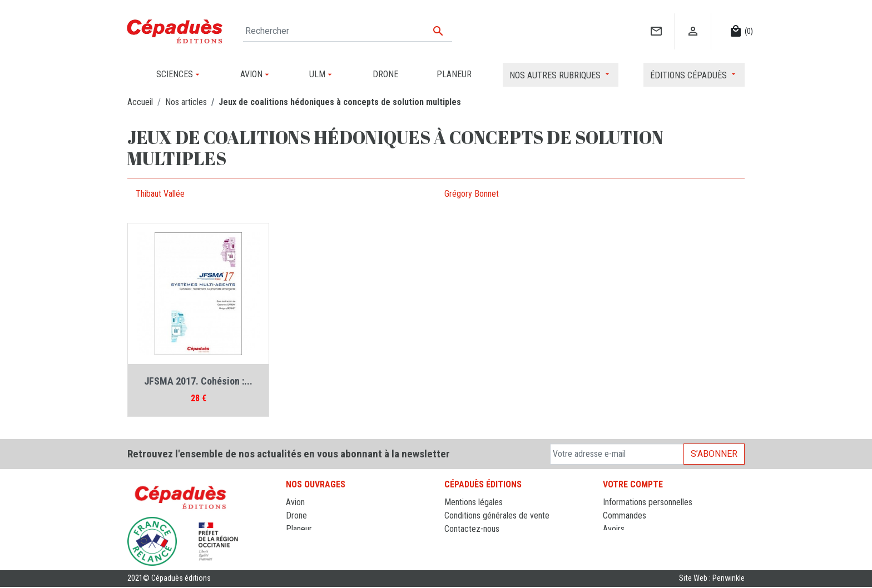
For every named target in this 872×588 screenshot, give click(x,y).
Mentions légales (474, 502)
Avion (295, 502)
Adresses (619, 542)
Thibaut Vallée (160, 194)
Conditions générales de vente (497, 515)
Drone (296, 515)
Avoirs (614, 529)
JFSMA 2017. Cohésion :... (198, 381)
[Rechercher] (348, 31)
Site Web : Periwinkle (712, 579)
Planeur (299, 529)
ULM (294, 542)
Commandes (625, 515)
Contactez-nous (472, 529)
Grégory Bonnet (472, 194)
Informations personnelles (648, 502)
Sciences (302, 555)
